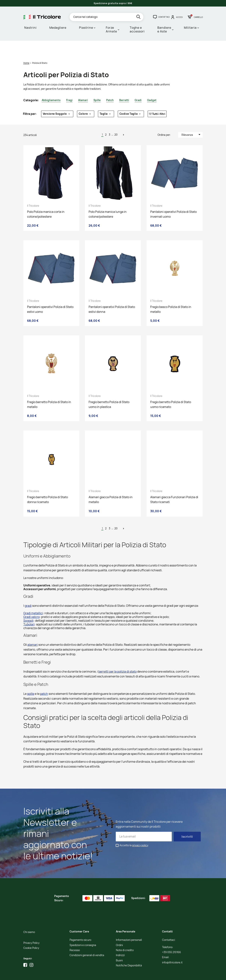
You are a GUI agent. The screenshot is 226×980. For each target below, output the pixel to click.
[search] (139, 17)
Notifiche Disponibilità (129, 950)
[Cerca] (106, 17)
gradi (28, 590)
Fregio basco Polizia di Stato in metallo (171, 294)
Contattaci (169, 925)
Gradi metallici (33, 598)
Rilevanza (192, 119)
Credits (102, 974)
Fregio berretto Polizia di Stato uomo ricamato (171, 389)
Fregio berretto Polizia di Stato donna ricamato (47, 484)
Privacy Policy (31, 927)
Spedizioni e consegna (83, 930)
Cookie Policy (31, 933)
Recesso (75, 935)
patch (44, 678)
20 (116, 119)
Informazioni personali (129, 925)
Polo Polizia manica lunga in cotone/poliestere (108, 199)
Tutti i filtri (157, 98)
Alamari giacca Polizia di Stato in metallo (111, 484)
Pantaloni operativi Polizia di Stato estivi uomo (50, 294)
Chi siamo (29, 917)
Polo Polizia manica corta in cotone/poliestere (46, 199)
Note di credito (125, 935)
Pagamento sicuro (80, 925)
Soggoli (28, 605)
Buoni (119, 945)
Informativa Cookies (86, 974)
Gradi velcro (31, 601)
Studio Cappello (115, 974)
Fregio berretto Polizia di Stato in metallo (49, 389)
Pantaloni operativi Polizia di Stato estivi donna (112, 294)
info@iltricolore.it (172, 947)
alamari (33, 629)
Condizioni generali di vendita (87, 940)
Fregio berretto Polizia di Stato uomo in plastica (109, 389)
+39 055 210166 (172, 937)
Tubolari (29, 609)
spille (31, 678)
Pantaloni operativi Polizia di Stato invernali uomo (173, 199)
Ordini (119, 930)
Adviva (129, 974)
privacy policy (140, 830)
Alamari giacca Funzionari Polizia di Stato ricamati (174, 484)
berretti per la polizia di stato (117, 656)
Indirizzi (120, 940)
